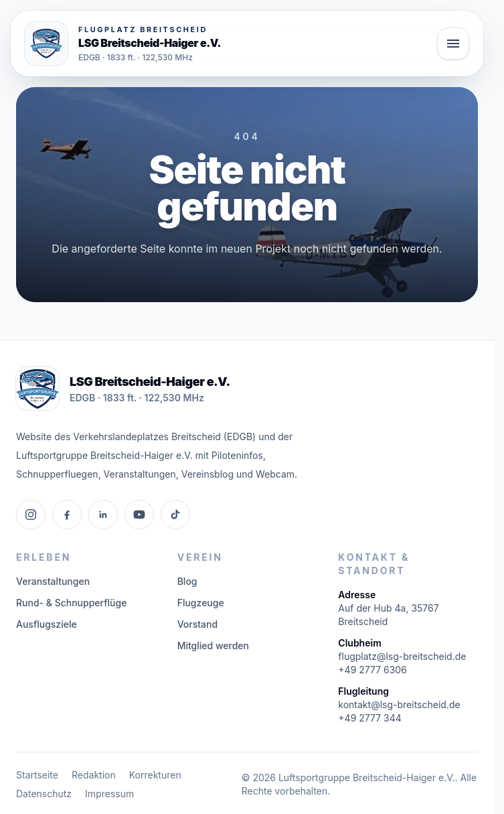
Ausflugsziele (47, 624)
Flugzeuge (201, 603)
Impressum (109, 794)
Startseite (37, 775)
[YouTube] (139, 515)
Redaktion (94, 775)
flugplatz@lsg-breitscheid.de (402, 656)
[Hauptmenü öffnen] (453, 44)
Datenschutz (44, 794)
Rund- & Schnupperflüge (71, 603)
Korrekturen (155, 775)
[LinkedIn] (103, 515)
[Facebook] (67, 515)
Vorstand (197, 624)
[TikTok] (175, 515)
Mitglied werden (213, 646)
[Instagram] (31, 515)
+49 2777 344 (369, 718)
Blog (187, 581)
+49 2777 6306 (372, 670)
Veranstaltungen (53, 581)
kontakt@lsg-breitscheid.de (399, 704)
